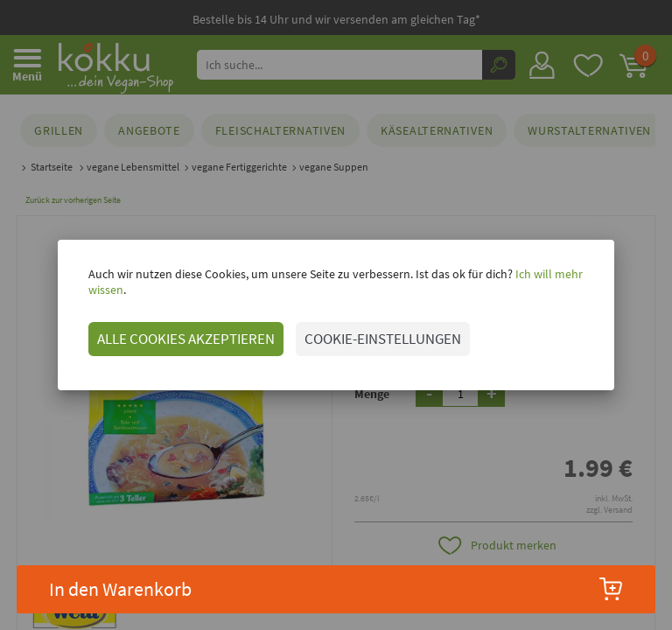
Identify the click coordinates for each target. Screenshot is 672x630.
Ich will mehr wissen (547, 282)
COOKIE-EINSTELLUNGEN (364, 331)
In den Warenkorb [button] (336, 589)
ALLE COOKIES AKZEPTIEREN (167, 331)
